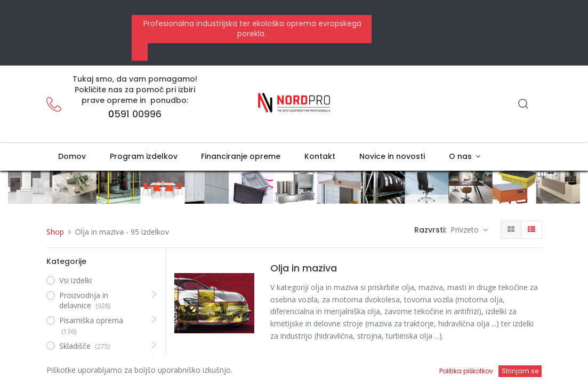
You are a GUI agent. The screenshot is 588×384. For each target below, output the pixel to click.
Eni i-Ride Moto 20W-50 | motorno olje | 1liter (353, 372)
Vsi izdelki (75, 280)
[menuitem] (72, 157)
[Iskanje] (523, 105)
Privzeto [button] (466, 230)
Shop (55, 232)
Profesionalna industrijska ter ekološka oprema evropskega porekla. (251, 29)
